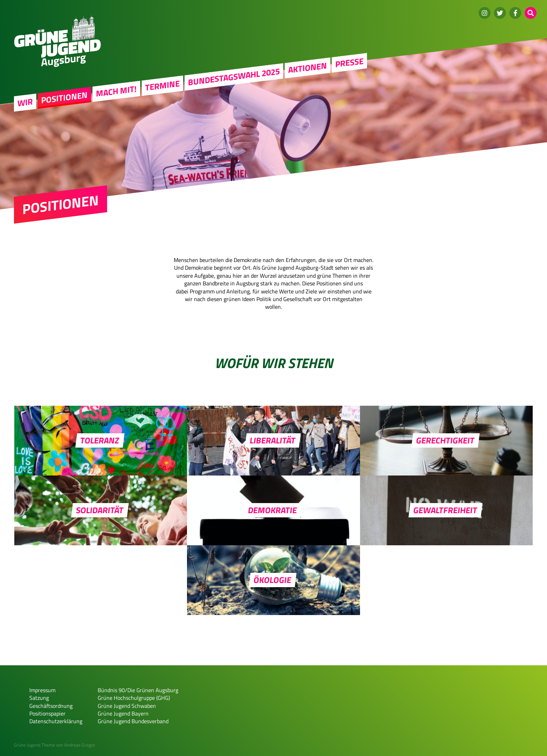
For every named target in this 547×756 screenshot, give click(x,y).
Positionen (64, 97)
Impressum (42, 690)
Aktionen (308, 68)
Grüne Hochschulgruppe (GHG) (134, 698)
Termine (162, 85)
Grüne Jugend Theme (35, 745)
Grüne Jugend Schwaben (127, 706)
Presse (349, 62)
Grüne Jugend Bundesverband (133, 721)
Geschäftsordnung (51, 706)
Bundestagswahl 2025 (234, 77)
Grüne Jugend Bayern (123, 713)
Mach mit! (116, 91)
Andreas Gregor (80, 745)
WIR (25, 102)
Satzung (39, 698)
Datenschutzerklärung (56, 721)
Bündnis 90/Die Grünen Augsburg (138, 690)
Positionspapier (47, 713)
